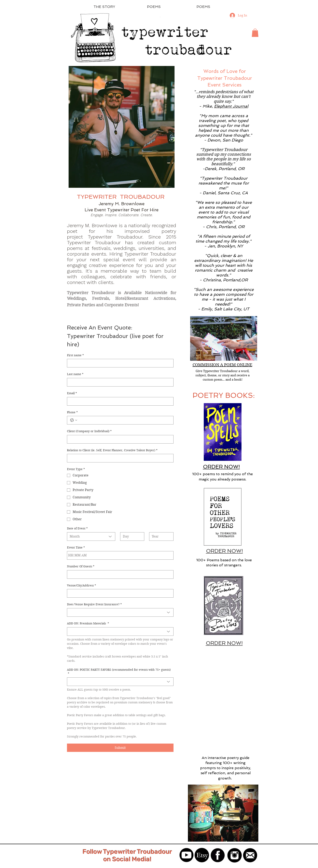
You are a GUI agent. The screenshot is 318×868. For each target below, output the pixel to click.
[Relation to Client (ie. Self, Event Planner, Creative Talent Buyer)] (119, 458)
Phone (72, 412)
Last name (75, 374)
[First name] (119, 363)
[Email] (119, 401)
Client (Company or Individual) (89, 431)
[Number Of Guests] (119, 574)
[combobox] (91, 537)
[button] (255, 33)
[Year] (160, 537)
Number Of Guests (81, 567)
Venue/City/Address (81, 586)
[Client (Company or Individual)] (119, 439)
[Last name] (119, 382)
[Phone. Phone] (124, 420)
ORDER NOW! (224, 551)
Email (72, 393)
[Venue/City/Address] (119, 593)
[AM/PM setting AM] (85, 555)
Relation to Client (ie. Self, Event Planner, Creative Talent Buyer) (112, 450)
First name (75, 355)
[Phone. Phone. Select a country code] (74, 420)
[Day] (131, 537)
